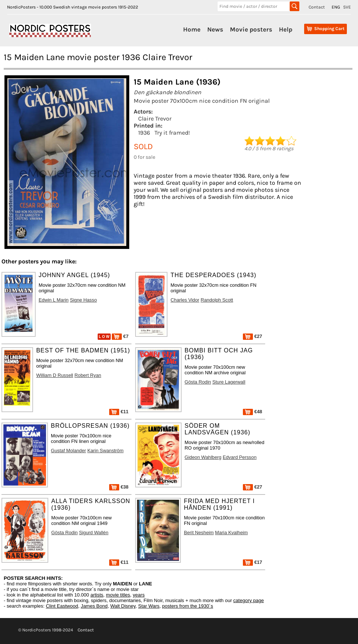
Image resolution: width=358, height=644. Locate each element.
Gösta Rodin (198, 382)
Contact (317, 7)
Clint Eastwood (62, 606)
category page (248, 600)
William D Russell (55, 375)
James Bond (94, 606)
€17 (253, 562)
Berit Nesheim (199, 533)
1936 (144, 133)
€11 (119, 412)
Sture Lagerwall (229, 382)
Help (286, 29)
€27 (253, 336)
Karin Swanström (105, 451)
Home (192, 29)
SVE (347, 7)
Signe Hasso (83, 300)
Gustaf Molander (69, 451)
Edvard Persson (240, 457)
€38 (119, 487)
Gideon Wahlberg (203, 457)
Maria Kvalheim (231, 533)
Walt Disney (123, 606)
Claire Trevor (155, 119)
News (215, 29)
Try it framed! (172, 133)
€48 (253, 412)
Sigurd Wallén (94, 533)
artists (97, 595)
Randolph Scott (217, 300)
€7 (120, 336)
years (139, 595)
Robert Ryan (88, 375)
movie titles (118, 595)
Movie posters (251, 29)
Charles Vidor (185, 300)
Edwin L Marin (54, 300)
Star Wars (149, 606)
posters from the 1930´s (188, 606)
